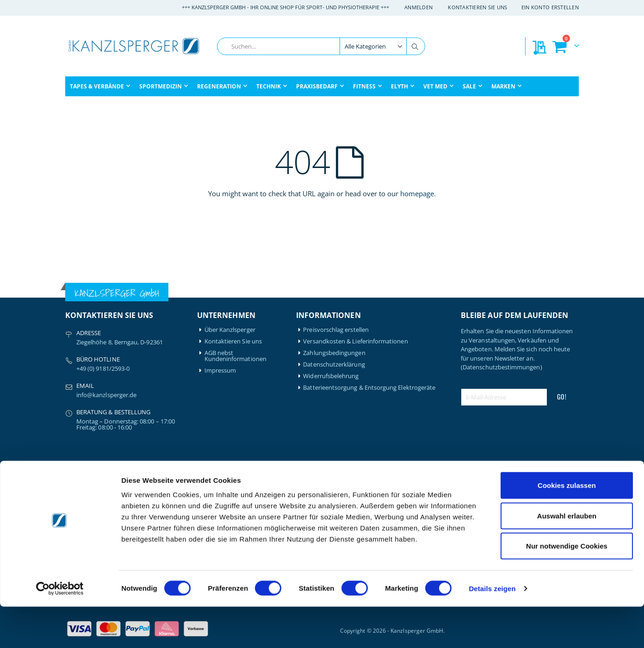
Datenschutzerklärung (334, 364)
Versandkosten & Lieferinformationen (355, 341)
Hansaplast (147, 479)
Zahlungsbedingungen (334, 353)
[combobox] (321, 46)
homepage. (418, 193)
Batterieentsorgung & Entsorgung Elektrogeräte (369, 388)
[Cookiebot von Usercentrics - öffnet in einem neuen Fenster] (60, 630)
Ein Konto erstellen (550, 7)
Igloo (138, 491)
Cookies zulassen (567, 526)
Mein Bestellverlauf (231, 491)
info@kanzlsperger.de (106, 395)
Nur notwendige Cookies (567, 587)
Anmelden (418, 7)
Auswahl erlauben (567, 557)
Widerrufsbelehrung (331, 376)
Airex (72, 479)
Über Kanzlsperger (230, 330)
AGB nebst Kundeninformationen (235, 356)
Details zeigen (492, 630)
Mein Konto (221, 479)
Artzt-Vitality (83, 491)
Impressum (220, 371)
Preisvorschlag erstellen (336, 330)
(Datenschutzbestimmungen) (502, 367)
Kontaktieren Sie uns (478, 7)
